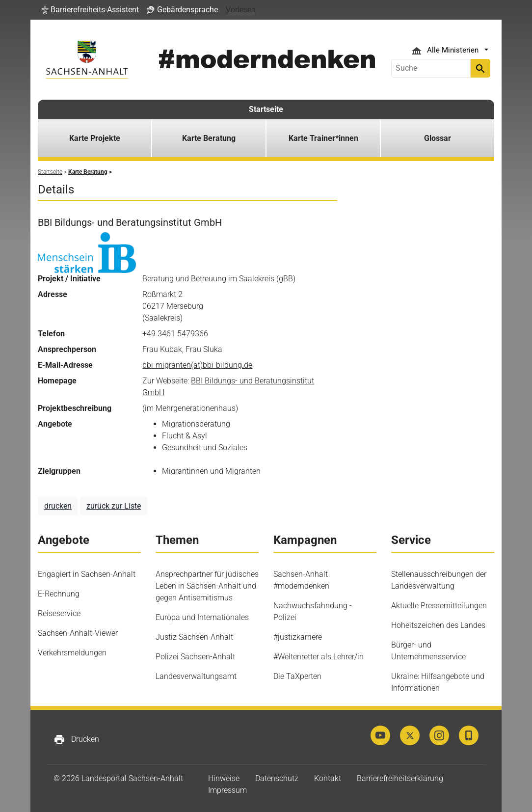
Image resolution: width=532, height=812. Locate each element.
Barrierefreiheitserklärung (400, 778)
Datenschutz (277, 778)
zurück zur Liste (114, 506)
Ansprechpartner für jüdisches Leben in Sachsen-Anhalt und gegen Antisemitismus (207, 586)
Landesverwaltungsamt (196, 676)
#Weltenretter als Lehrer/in (319, 657)
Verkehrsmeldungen (72, 653)
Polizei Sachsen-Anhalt (195, 657)
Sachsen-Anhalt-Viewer (78, 633)
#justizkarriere (298, 637)
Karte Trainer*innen (323, 138)
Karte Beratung (209, 138)
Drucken (76, 739)
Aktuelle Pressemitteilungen (439, 606)
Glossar (438, 138)
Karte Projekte (95, 138)
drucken (58, 506)
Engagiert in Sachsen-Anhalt (87, 574)
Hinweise (224, 778)
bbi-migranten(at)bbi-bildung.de (197, 365)
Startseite (266, 109)
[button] (90, 10)
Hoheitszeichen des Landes (438, 625)
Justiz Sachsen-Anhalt (194, 637)
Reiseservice (59, 613)
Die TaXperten (297, 676)
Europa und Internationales (202, 617)
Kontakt (328, 778)
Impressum (227, 790)
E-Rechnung (59, 594)
